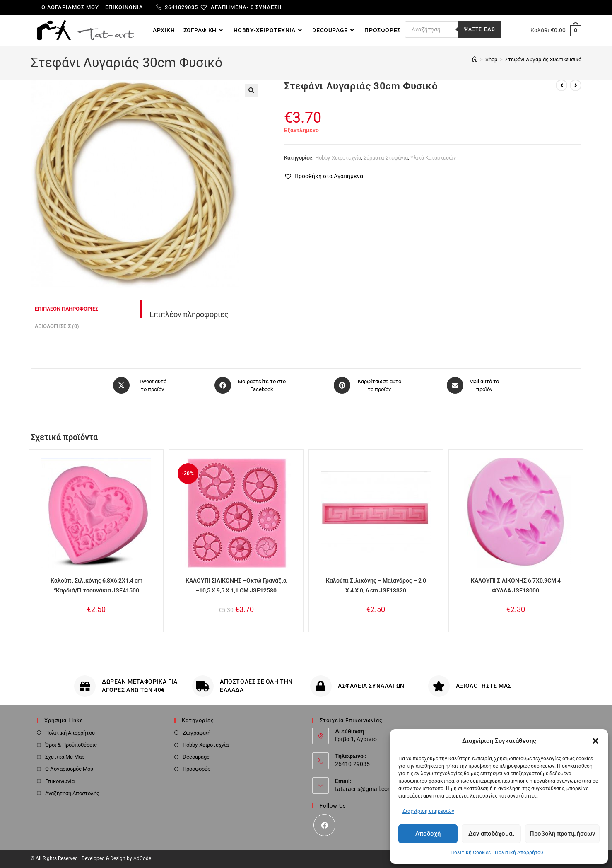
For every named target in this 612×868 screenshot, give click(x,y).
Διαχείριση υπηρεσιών (428, 811)
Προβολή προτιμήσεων (562, 834)
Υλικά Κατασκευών (433, 158)
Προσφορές (196, 769)
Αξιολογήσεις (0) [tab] (57, 326)
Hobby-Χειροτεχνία (338, 158)
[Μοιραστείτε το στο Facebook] (251, 385)
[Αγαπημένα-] (228, 7)
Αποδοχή (428, 834)
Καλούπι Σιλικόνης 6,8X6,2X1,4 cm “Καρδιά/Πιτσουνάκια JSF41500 (96, 585)
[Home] (475, 59)
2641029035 (177, 7)
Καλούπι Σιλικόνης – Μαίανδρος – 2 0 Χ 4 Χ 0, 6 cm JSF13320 (376, 585)
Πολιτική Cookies (471, 853)
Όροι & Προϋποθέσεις (71, 745)
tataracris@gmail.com (364, 789)
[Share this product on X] (141, 385)
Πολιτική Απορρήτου (519, 853)
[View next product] (576, 85)
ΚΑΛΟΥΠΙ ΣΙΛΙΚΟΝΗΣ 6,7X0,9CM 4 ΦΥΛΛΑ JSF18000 (516, 585)
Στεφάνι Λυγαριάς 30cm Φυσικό (543, 59)
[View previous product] (561, 85)
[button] (595, 741)
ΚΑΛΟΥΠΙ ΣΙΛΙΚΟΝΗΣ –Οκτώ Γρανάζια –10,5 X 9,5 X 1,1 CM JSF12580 (236, 585)
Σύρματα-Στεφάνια (386, 158)
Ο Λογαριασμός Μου (69, 769)
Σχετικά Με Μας (65, 757)
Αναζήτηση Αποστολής (72, 793)
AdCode (142, 858)
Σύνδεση (269, 7)
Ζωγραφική (196, 733)
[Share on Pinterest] (368, 385)
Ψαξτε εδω (480, 29)
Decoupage (196, 757)
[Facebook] (324, 825)
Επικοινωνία (124, 7)
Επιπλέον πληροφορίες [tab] (66, 309)
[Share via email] (473, 385)
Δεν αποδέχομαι (491, 834)
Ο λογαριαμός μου (70, 7)
